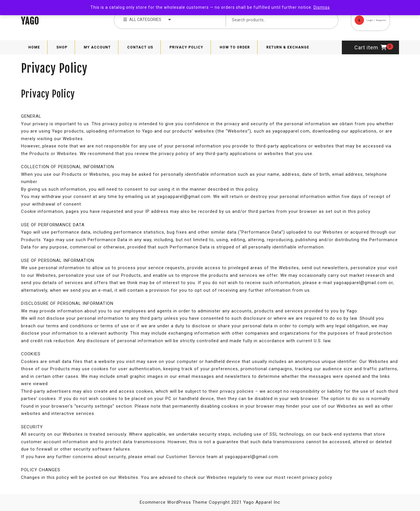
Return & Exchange (288, 47)
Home (34, 47)
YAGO (30, 21)
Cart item (371, 47)
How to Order (235, 47)
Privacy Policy (186, 47)
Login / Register (369, 17)
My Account (97, 47)
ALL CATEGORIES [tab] (147, 19)
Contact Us (140, 47)
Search (325, 20)
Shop (62, 47)
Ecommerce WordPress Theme (174, 502)
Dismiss (322, 7)
